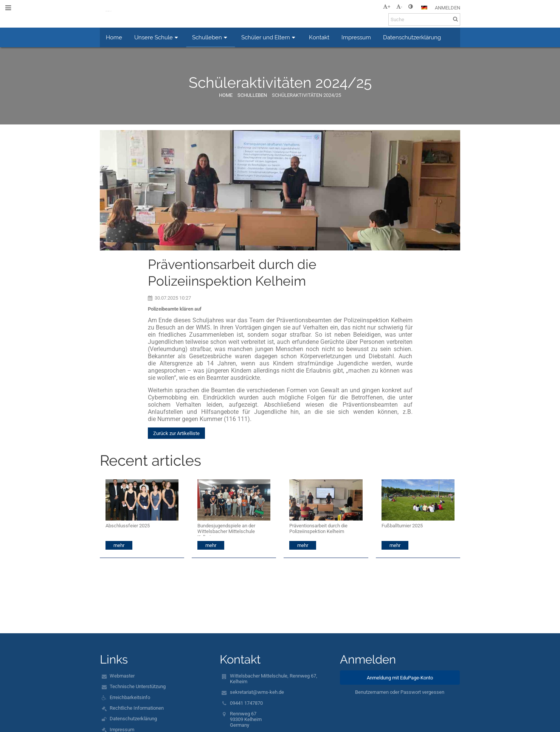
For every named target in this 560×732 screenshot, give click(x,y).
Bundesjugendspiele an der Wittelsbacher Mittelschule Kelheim (226, 529)
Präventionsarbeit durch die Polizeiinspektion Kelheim (318, 528)
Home (226, 95)
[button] (424, 8)
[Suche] (424, 19)
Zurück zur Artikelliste (176, 433)
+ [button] (387, 7)
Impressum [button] (356, 37)
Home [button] (114, 37)
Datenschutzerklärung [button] (412, 37)
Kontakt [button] (319, 37)
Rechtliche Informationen (137, 708)
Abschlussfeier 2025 (128, 526)
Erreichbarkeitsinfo (130, 697)
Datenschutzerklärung (133, 719)
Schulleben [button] (211, 37)
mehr (119, 545)
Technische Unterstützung (138, 686)
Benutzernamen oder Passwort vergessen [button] (400, 692)
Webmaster (122, 676)
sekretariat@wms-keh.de (257, 692)
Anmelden (448, 8)
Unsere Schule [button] (157, 37)
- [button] (399, 7)
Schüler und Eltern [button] (269, 37)
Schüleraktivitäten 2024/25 (306, 95)
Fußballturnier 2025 (402, 526)
